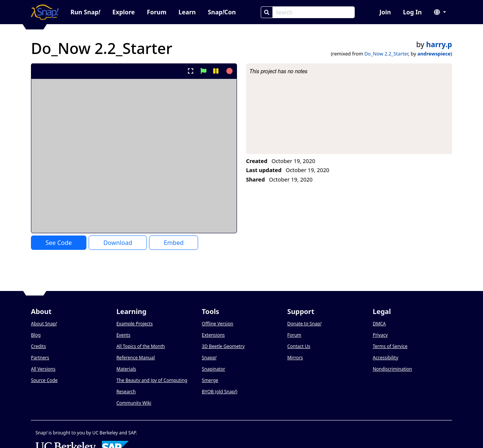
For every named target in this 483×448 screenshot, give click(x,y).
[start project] (203, 71)
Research (126, 392)
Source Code (44, 380)
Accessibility (386, 358)
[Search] (267, 12)
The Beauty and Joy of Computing (152, 380)
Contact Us (299, 346)
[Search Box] (314, 12)
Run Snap (85, 12)
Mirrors (295, 358)
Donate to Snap (304, 324)
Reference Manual (135, 358)
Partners (40, 358)
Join (385, 12)
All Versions (43, 369)
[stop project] (228, 71)
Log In (412, 12)
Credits (38, 346)
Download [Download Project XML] (118, 243)
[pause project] (216, 71)
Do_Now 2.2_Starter (386, 54)
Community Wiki (134, 403)
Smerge (210, 380)
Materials (126, 369)
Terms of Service (390, 346)
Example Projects (134, 324)
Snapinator (214, 369)
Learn (187, 12)
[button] (440, 12)
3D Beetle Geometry (223, 346)
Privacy (380, 335)
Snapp (209, 358)
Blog (36, 335)
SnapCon (222, 12)
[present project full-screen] (191, 71)
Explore (124, 12)
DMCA (379, 324)
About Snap (44, 324)
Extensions (213, 335)
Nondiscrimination (392, 369)
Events (123, 335)
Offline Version (218, 324)
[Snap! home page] (45, 12)
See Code (59, 243)
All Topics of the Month (141, 346)
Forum (157, 12)
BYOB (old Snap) (220, 392)
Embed (174, 243)
